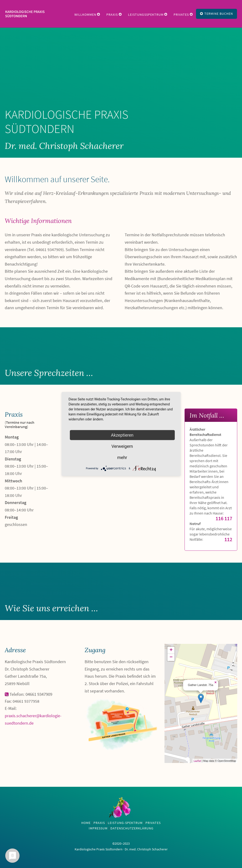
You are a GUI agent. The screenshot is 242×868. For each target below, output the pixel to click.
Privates (181, 15)
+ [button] (171, 650)
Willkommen (85, 15)
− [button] (171, 657)
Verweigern (122, 446)
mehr (122, 457)
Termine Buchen (216, 14)
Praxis (112, 15)
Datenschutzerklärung (132, 828)
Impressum (98, 828)
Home (86, 823)
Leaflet (197, 761)
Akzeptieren (122, 435)
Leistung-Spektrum (125, 823)
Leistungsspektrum (146, 15)
